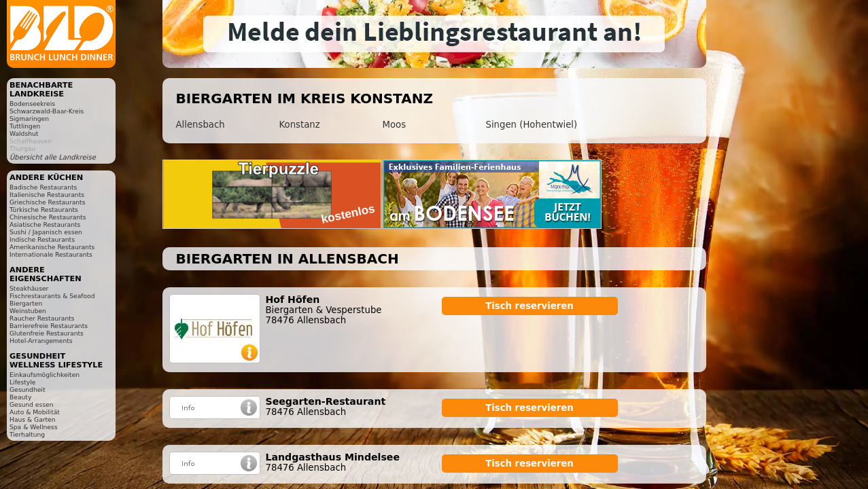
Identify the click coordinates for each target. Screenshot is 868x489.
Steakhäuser (29, 288)
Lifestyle (22, 382)
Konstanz (300, 125)
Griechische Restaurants (47, 202)
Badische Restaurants (43, 187)
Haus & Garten (33, 419)
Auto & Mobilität (35, 412)
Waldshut (24, 133)
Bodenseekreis (32, 104)
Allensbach (201, 125)
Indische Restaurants (42, 239)
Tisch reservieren (530, 306)
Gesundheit (28, 390)
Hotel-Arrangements (41, 341)
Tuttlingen (25, 126)
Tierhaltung (27, 434)
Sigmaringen (29, 119)
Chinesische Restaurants (48, 217)
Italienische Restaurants (47, 195)
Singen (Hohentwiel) (532, 125)
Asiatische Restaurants (45, 224)
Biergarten (26, 303)
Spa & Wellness (33, 427)
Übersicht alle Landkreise (53, 157)
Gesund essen (31, 404)
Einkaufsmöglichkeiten (45, 375)
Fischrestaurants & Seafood (52, 296)
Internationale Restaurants (51, 254)
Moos (395, 125)
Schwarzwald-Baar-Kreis (47, 111)
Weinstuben (28, 311)
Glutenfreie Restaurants (47, 333)
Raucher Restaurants (42, 318)
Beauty (20, 397)
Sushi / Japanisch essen (46, 232)
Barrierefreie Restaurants (49, 326)
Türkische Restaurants (44, 210)
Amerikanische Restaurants (52, 247)
